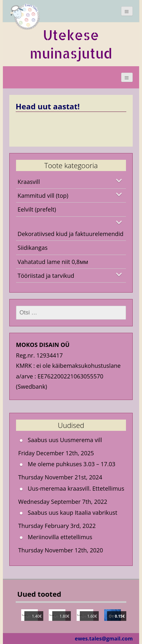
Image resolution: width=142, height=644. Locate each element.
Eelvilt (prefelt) (37, 209)
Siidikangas (33, 248)
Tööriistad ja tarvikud (46, 276)
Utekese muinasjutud (71, 44)
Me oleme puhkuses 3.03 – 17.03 (72, 464)
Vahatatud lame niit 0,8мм (53, 262)
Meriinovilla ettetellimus (60, 537)
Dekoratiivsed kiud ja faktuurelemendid (71, 234)
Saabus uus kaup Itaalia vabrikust (73, 512)
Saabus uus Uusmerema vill (65, 440)
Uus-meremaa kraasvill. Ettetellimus (76, 488)
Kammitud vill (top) (43, 195)
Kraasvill (29, 182)
